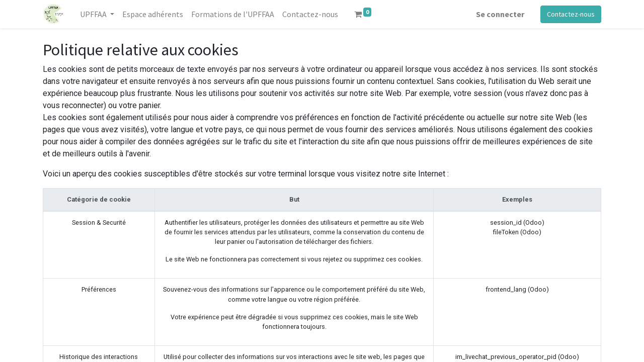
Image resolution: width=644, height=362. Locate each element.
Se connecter (500, 14)
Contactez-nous (571, 14)
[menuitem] (153, 14)
